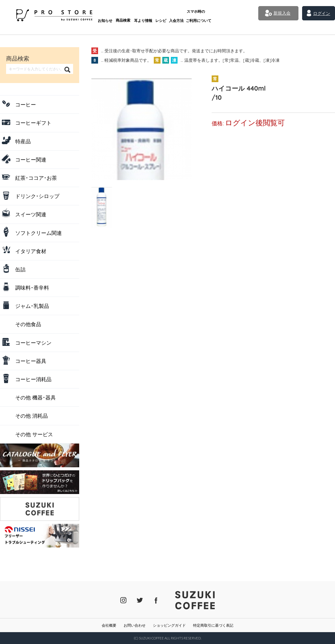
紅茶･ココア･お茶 (36, 178)
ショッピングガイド (169, 625)
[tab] (102, 197)
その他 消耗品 (32, 416)
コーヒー (26, 104)
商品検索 (108, 14)
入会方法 (165, 14)
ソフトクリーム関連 (39, 233)
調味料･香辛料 (32, 288)
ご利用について (188, 12)
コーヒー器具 (31, 361)
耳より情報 (129, 14)
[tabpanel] (145, 127)
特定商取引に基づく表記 (213, 625)
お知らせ (90, 14)
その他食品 (28, 324)
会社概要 (109, 625)
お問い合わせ (135, 625)
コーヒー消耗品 (33, 379)
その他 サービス (34, 434)
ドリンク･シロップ (37, 196)
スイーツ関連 (31, 214)
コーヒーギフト (33, 123)
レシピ (148, 14)
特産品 (23, 141)
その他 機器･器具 (35, 397)
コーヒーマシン (33, 343)
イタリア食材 (31, 251)
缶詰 (20, 269)
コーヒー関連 (31, 160)
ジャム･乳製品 (32, 306)
